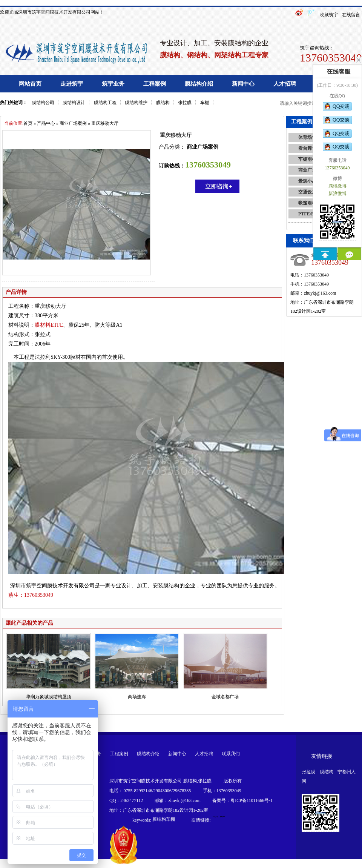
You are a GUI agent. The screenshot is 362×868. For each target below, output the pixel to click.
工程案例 (155, 84)
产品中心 (46, 123)
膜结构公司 (43, 103)
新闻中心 (243, 84)
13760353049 (31, 595)
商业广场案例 (73, 123)
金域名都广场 (225, 697)
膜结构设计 (74, 103)
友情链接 (322, 756)
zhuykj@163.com (320, 293)
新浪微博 (337, 194)
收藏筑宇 (329, 15)
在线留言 (351, 15)
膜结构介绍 (199, 84)
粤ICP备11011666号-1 (252, 800)
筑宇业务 (113, 84)
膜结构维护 (136, 103)
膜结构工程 (105, 103)
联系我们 (231, 754)
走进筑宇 (72, 84)
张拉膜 (185, 103)
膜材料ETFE (49, 325)
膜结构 (163, 103)
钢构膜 (219, 816)
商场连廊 (137, 697)
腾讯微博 (337, 186)
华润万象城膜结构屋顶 (49, 697)
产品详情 (16, 292)
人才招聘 (285, 84)
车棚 (205, 103)
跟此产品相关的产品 (29, 623)
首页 (28, 123)
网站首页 (30, 84)
